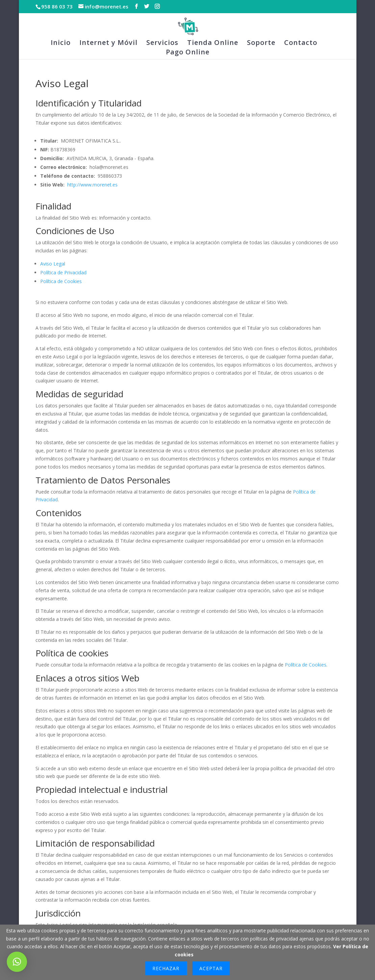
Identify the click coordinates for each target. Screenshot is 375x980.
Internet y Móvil (108, 44)
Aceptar (211, 968)
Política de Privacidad (63, 272)
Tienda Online (213, 44)
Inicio (61, 44)
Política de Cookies (61, 281)
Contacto (301, 44)
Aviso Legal (53, 264)
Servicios (162, 44)
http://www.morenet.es (92, 185)
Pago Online (188, 53)
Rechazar (166, 968)
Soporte (261, 44)
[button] (17, 962)
